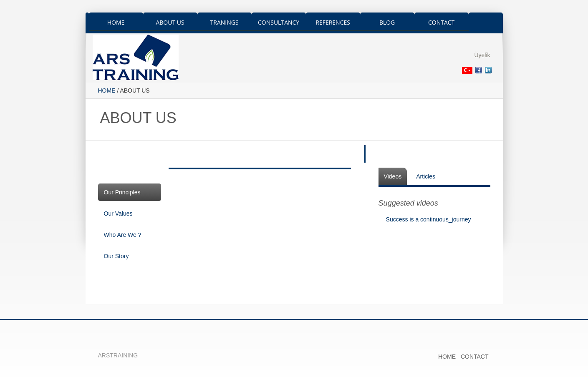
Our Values (118, 214)
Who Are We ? (123, 235)
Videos (393, 176)
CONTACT (475, 357)
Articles (426, 176)
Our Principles (122, 192)
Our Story (116, 256)
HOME (107, 90)
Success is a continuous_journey (429, 219)
